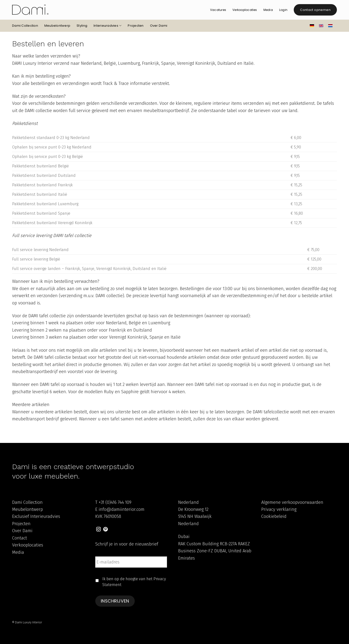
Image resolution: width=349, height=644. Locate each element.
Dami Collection (25, 26)
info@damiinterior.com (122, 509)
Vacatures (218, 10)
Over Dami (159, 26)
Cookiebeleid (274, 516)
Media (268, 10)
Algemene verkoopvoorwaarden (292, 502)
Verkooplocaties (245, 10)
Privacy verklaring (279, 509)
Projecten (136, 26)
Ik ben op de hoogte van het (134, 582)
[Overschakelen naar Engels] (321, 26)
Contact (20, 538)
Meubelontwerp (57, 26)
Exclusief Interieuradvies (36, 516)
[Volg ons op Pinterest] (106, 530)
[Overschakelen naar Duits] (312, 26)
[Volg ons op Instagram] (99, 530)
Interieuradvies (107, 26)
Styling (82, 26)
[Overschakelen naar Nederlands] (330, 26)
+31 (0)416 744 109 (115, 502)
